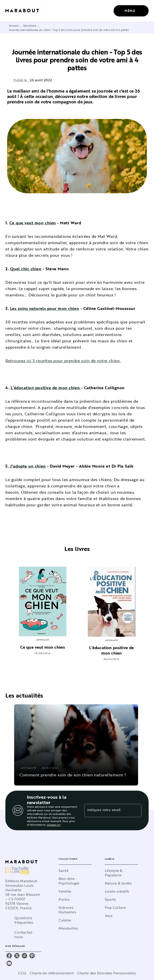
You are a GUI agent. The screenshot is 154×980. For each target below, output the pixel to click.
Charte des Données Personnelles (107, 973)
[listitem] (9, 956)
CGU (22, 973)
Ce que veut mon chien (33, 223)
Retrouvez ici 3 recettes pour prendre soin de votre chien (63, 361)
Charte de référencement (52, 973)
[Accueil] (24, 11)
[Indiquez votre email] (107, 810)
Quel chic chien (26, 269)
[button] (76, 745)
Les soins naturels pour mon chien (45, 308)
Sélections (30, 25)
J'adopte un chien (27, 466)
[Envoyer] (136, 810)
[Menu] (131, 11)
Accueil (14, 25)
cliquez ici (54, 825)
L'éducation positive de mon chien (46, 388)
